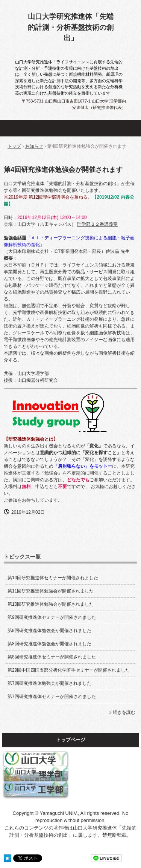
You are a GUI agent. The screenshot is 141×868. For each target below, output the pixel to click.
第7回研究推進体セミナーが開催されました (52, 697)
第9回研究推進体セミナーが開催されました (52, 617)
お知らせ (34, 146)
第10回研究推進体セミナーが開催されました (53, 578)
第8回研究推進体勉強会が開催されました (49, 644)
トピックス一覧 (22, 557)
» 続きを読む (122, 712)
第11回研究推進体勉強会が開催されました (51, 591)
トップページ (71, 740)
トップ (14, 146)
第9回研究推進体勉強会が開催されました (49, 631)
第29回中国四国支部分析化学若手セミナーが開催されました (69, 670)
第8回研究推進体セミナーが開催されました (52, 657)
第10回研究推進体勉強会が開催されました (51, 604)
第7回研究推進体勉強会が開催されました (49, 683)
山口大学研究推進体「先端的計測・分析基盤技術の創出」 (71, 27)
